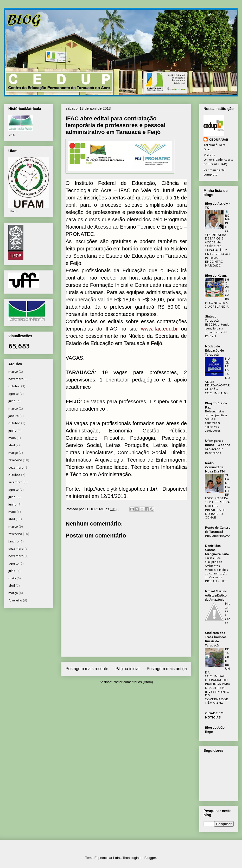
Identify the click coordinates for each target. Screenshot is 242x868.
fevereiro (15, 460)
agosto (14, 394)
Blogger (150, 858)
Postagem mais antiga (167, 669)
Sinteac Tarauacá (212, 318)
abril (12, 445)
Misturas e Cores (227, 613)
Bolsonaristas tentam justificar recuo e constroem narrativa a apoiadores (216, 421)
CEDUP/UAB (218, 140)
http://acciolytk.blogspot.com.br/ (121, 489)
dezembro (16, 467)
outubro (14, 386)
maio (12, 438)
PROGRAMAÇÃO (217, 536)
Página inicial (128, 669)
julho (12, 401)
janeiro (14, 416)
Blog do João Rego (215, 730)
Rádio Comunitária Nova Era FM (215, 467)
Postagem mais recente (87, 669)
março (13, 371)
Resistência (213, 453)
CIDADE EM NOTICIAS (214, 715)
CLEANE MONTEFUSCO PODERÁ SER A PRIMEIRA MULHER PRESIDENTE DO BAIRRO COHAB (218, 497)
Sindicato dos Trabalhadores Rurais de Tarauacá (216, 639)
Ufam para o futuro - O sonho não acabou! (218, 445)
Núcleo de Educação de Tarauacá (214, 350)
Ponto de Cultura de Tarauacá (218, 530)
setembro (15, 482)
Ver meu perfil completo (214, 172)
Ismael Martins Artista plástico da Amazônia (216, 595)
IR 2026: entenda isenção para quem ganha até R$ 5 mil (217, 330)
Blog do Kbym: (216, 276)
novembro (16, 379)
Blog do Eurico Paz (216, 405)
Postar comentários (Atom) (133, 682)
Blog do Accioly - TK (218, 206)
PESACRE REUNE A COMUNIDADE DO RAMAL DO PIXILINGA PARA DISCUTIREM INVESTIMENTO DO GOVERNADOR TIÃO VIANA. (217, 676)
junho (12, 430)
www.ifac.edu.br (159, 329)
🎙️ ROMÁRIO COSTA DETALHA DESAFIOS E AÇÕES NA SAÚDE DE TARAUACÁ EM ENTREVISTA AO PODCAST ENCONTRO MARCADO (217, 239)
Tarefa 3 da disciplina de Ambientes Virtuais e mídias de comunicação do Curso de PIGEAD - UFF (216, 570)
